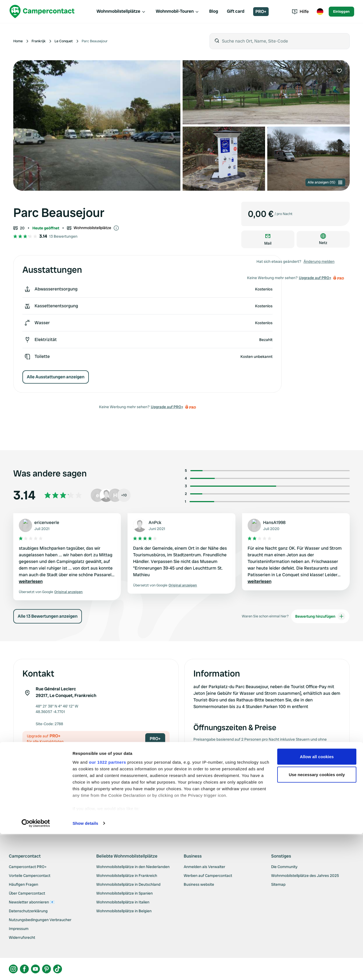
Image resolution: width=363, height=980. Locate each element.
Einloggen (341, 11)
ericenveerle (47, 522)
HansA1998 (274, 522)
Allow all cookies (317, 902)
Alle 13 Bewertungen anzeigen (48, 616)
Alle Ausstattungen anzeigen (56, 377)
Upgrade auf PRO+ (167, 407)
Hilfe (300, 11)
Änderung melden (319, 261)
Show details (85, 969)
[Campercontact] (42, 11)
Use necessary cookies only (317, 921)
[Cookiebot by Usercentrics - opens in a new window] (36, 969)
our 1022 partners (107, 908)
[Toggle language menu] (320, 12)
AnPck (155, 522)
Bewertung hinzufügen (320, 616)
